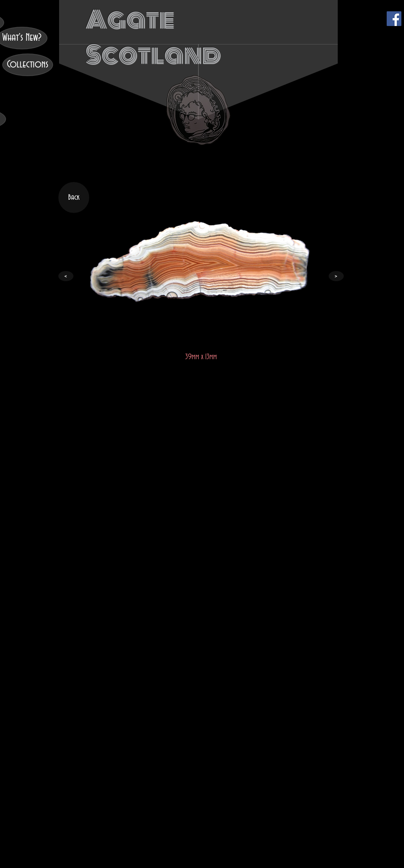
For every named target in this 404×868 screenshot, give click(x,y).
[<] (66, 276)
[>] (336, 276)
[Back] (74, 197)
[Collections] (28, 65)
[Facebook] (394, 19)
